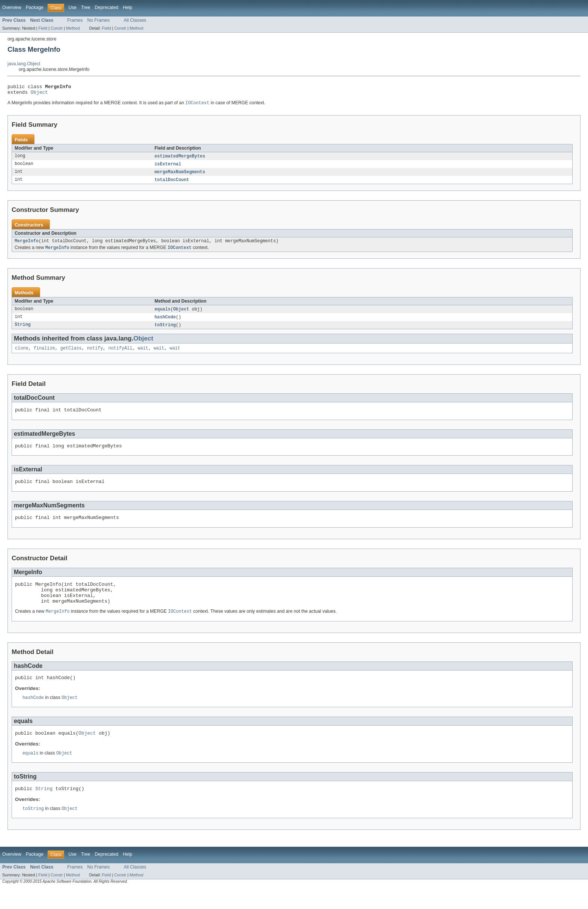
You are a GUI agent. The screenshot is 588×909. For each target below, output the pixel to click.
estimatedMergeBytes (180, 159)
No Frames (99, 20)
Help (127, 7)
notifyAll (120, 355)
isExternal (168, 167)
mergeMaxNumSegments (180, 175)
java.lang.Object (24, 64)
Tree (86, 7)
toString (165, 331)
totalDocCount (172, 184)
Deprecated (107, 7)
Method (73, 28)
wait (143, 355)
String (23, 331)
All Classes (135, 20)
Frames (75, 20)
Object (39, 94)
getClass (71, 355)
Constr (57, 28)
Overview (12, 7)
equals (163, 315)
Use (72, 7)
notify (95, 355)
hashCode (165, 323)
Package (35, 7)
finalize (44, 355)
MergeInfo (27, 246)
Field (43, 28)
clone (22, 355)
